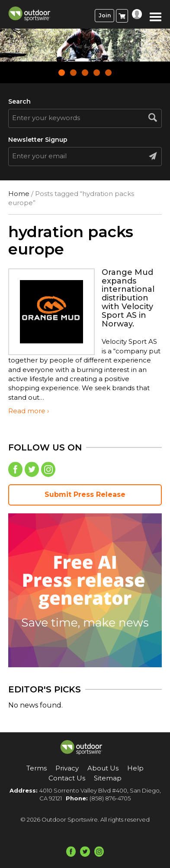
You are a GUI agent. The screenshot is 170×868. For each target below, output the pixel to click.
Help (135, 768)
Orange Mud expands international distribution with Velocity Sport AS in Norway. (128, 298)
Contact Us (67, 778)
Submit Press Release (85, 494)
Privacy (67, 768)
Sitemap (108, 778)
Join (105, 15)
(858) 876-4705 (110, 798)
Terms (37, 768)
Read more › (29, 411)
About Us (103, 768)
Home (19, 194)
